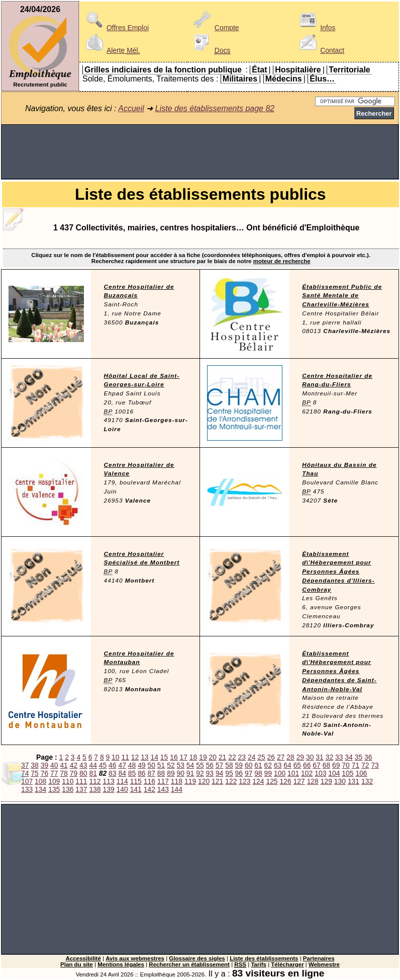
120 (204, 781)
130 (340, 781)
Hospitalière (298, 70)
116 (149, 781)
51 (161, 765)
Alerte (111, 50)
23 (242, 757)
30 (310, 757)
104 (334, 773)
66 (307, 765)
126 (285, 781)
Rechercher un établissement (189, 964)
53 (181, 765)
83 (112, 773)
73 (375, 765)
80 (83, 773)
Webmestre (324, 964)
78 (64, 773)
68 (326, 765)
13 (144, 757)
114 (122, 781)
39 (44, 765)
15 (164, 757)
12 (135, 757)
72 (365, 765)
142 (149, 789)
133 (27, 789)
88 (161, 773)
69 (336, 765)
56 (210, 765)
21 (222, 757)
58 (229, 765)
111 (81, 781)
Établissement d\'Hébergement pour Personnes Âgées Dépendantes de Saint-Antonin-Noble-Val (339, 671)
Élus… (322, 79)
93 (210, 773)
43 (83, 765)
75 (34, 773)
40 (54, 765)
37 (25, 765)
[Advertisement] (200, 152)
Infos (316, 28)
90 (181, 773)
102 (307, 773)
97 (248, 773)
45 (103, 765)
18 (193, 757)
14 (154, 757)
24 (252, 757)
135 (54, 789)
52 (171, 765)
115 (136, 781)
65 (297, 765)
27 (281, 757)
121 (217, 781)
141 (136, 789)
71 (356, 765)
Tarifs (259, 964)
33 (339, 757)
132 (367, 781)
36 (368, 757)
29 (300, 757)
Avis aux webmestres (135, 958)
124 (258, 781)
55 (200, 765)
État (259, 70)
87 (151, 773)
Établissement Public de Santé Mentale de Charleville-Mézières (342, 296)
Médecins (284, 79)
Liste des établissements (264, 958)
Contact (320, 50)
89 (171, 773)
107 (27, 781)
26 (271, 757)
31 (319, 757)
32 (329, 757)
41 (64, 765)
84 (122, 773)
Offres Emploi (116, 28)
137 (81, 789)
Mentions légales (121, 964)
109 (54, 781)
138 (95, 789)
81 (93, 773)
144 (177, 789)
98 (258, 773)
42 (74, 765)
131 (354, 781)
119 (190, 781)
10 (115, 757)
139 (108, 789)
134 (40, 789)
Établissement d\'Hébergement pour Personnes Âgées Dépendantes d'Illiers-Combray (338, 572)
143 (163, 789)
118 (177, 781)
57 (219, 765)
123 (244, 781)
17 (184, 757)
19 (203, 757)
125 (272, 781)
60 (248, 765)
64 (287, 765)
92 (200, 773)
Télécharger (287, 964)
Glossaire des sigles (197, 958)
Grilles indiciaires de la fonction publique (163, 70)
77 (54, 773)
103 (320, 773)
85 (132, 773)
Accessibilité (83, 958)
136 (68, 789)
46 (112, 765)
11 (125, 757)
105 (347, 773)
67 (316, 765)
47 (122, 765)
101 (293, 773)
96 (239, 773)
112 (95, 781)
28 (290, 757)
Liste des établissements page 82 (215, 108)
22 (232, 757)
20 (213, 757)
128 (313, 781)
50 (151, 765)
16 (174, 757)
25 (261, 757)
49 (141, 765)
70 (345, 765)
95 (229, 773)
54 (190, 765)
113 (108, 781)
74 (25, 773)
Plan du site (77, 964)
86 (141, 773)
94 (219, 773)
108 (40, 781)
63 (278, 765)
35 (359, 757)
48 (132, 765)
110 (68, 781)
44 (93, 765)
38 (34, 765)
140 (122, 789)
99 (268, 773)
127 (299, 781)
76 (44, 773)
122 (231, 781)
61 (258, 765)
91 (190, 773)
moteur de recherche (282, 261)
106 (361, 773)
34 (348, 757)
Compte (215, 28)
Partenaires (319, 958)
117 (163, 781)
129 (326, 781)
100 (280, 773)
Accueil (131, 108)
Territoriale (349, 70)
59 (239, 765)
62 (268, 765)
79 (74, 773)
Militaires (240, 79)
